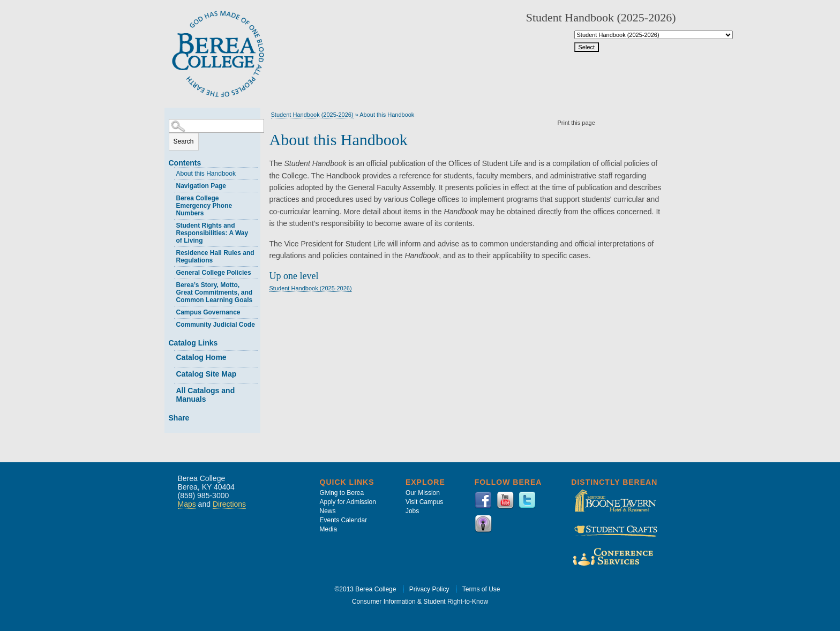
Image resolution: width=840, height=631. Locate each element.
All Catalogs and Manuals (206, 395)
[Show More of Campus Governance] (171, 311)
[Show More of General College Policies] (171, 271)
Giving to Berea (342, 493)
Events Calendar (344, 520)
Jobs (412, 511)
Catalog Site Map (207, 374)
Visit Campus (424, 502)
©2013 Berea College (366, 589)
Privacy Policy (429, 589)
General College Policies (214, 273)
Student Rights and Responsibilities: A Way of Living (212, 233)
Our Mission (423, 493)
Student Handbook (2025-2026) (312, 115)
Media (329, 529)
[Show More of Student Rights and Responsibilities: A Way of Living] (171, 224)
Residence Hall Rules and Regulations (215, 257)
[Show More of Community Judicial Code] (171, 323)
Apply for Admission (348, 502)
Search (184, 141)
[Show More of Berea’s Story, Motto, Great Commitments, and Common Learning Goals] (171, 284)
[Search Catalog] (217, 126)
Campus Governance (208, 312)
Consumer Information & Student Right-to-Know (420, 602)
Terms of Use (481, 589)
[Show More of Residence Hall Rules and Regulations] (171, 251)
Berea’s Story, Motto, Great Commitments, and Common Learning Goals (215, 292)
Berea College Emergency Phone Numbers (204, 206)
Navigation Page (201, 186)
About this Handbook (206, 174)
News (328, 511)
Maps (187, 504)
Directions (229, 504)
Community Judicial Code (216, 325)
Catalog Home (201, 357)
